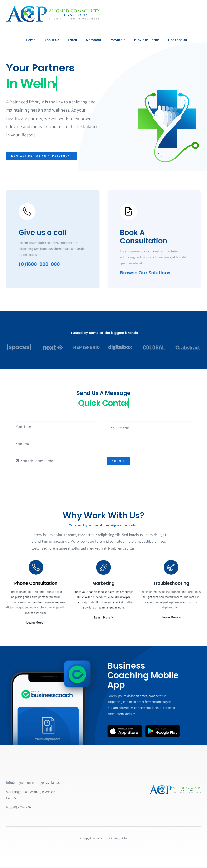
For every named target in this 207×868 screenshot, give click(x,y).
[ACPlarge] (52, 8)
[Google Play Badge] (165, 727)
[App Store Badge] (127, 727)
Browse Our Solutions (148, 273)
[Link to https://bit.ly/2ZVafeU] (25, 212)
